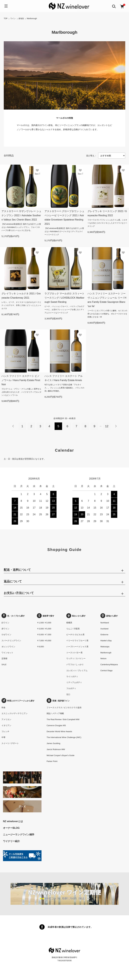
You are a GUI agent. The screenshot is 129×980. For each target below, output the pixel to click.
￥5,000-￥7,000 (44, 635)
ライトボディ (72, 677)
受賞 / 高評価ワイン (58, 701)
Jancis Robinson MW (56, 749)
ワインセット (7, 653)
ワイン (13, 19)
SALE (4, 664)
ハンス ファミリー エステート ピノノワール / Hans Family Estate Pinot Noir (21, 380)
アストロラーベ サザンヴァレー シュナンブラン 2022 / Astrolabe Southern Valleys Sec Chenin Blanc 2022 (21, 215)
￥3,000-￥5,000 (44, 629)
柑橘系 (69, 623)
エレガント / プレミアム (77, 671)
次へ (116, 426)
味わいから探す (76, 616)
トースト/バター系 (74, 653)
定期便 (4, 658)
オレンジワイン (8, 647)
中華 (3, 737)
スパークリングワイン (11, 641)
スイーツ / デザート (10, 743)
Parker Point (52, 761)
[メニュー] (6, 6)
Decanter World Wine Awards (59, 731)
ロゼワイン (6, 635)
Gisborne (104, 635)
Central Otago (107, 671)
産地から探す (109, 616)
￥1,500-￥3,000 (44, 623)
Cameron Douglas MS (56, 725)
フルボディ (71, 688)
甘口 (68, 694)
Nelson (103, 658)
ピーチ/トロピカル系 (75, 635)
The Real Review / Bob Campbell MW (63, 719)
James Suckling (53, 743)
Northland (105, 623)
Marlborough (32, 19)
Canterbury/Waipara (109, 664)
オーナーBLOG (11, 828)
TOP (6, 19)
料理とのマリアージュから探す (18, 701)
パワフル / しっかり (75, 664)
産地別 (21, 19)
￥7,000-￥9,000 (44, 641)
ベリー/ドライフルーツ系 (77, 641)
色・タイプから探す (13, 616)
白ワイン (5, 623)
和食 (3, 708)
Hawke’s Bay (106, 641)
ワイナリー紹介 (11, 841)
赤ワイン (5, 629)
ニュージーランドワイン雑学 (19, 835)
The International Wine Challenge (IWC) (64, 737)
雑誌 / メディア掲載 (55, 713)
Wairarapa (105, 647)
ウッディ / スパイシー (76, 658)
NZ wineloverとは (13, 821)
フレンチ (5, 731)
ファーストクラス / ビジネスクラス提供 (64, 708)
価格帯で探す (46, 616)
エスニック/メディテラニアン (15, 713)
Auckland (104, 629)
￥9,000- (41, 647)
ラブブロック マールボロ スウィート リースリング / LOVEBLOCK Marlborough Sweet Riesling (64, 298)
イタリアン (6, 725)
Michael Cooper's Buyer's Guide (61, 755)
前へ (13, 426)
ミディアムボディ (74, 682)
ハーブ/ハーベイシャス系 (77, 647)
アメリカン (6, 719)
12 (107, 426)
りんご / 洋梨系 (73, 629)
